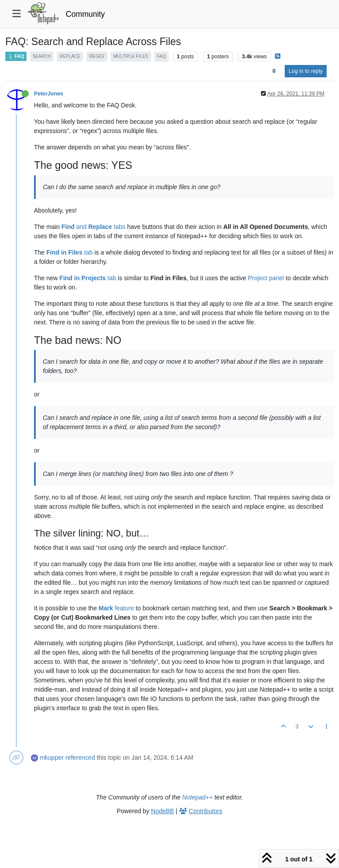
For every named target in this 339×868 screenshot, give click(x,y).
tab (70, 252)
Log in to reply (306, 71)
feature (116, 608)
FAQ (16, 56)
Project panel (266, 278)
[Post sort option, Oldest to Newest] (274, 71)
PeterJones (49, 94)
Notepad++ (198, 797)
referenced (80, 758)
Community (85, 14)
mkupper (52, 758)
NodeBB (162, 811)
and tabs (93, 227)
